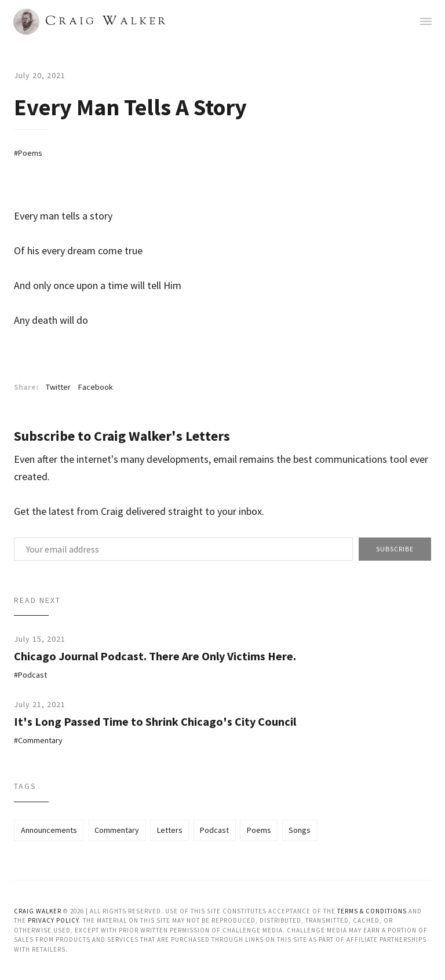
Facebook (96, 387)
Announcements (49, 830)
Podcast (32, 675)
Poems (30, 153)
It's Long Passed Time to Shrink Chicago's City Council (155, 721)
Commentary (40, 740)
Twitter (58, 387)
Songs (300, 830)
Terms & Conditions (372, 911)
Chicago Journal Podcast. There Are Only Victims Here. (155, 656)
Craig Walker (38, 911)
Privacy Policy (53, 920)
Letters (170, 830)
